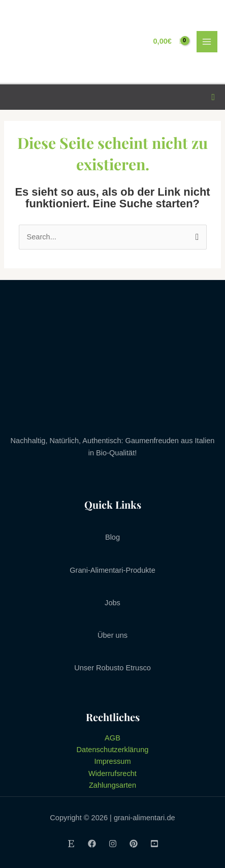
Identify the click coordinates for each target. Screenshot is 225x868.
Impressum (112, 761)
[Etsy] (71, 844)
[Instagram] (113, 844)
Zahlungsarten (112, 785)
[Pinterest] (134, 844)
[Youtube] (154, 844)
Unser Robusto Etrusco (112, 668)
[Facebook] (92, 844)
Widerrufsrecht (112, 773)
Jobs (112, 603)
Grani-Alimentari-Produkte (112, 570)
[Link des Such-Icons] (213, 97)
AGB (112, 738)
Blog (112, 537)
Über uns (112, 635)
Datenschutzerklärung (113, 750)
